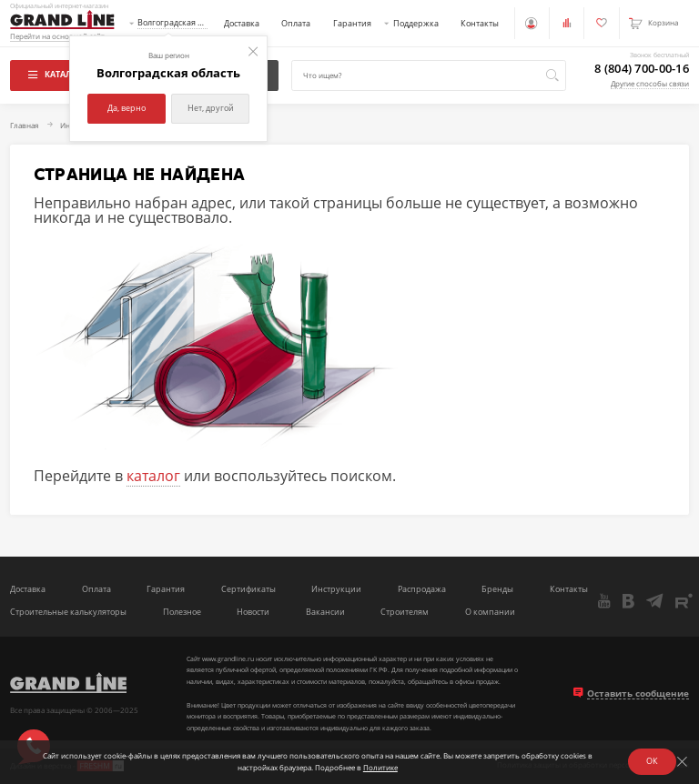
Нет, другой (211, 108)
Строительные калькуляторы (68, 613)
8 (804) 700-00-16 (642, 69)
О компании (490, 613)
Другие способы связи (650, 84)
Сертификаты (248, 590)
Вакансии (325, 613)
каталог (153, 476)
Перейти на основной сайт (57, 37)
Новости (253, 613)
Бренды (497, 590)
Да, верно (127, 108)
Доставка (242, 23)
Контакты (480, 23)
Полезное (182, 613)
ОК (652, 761)
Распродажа (422, 590)
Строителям (405, 613)
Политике (380, 767)
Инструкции (336, 590)
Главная (24, 126)
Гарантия (352, 23)
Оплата (296, 23)
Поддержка (416, 23)
